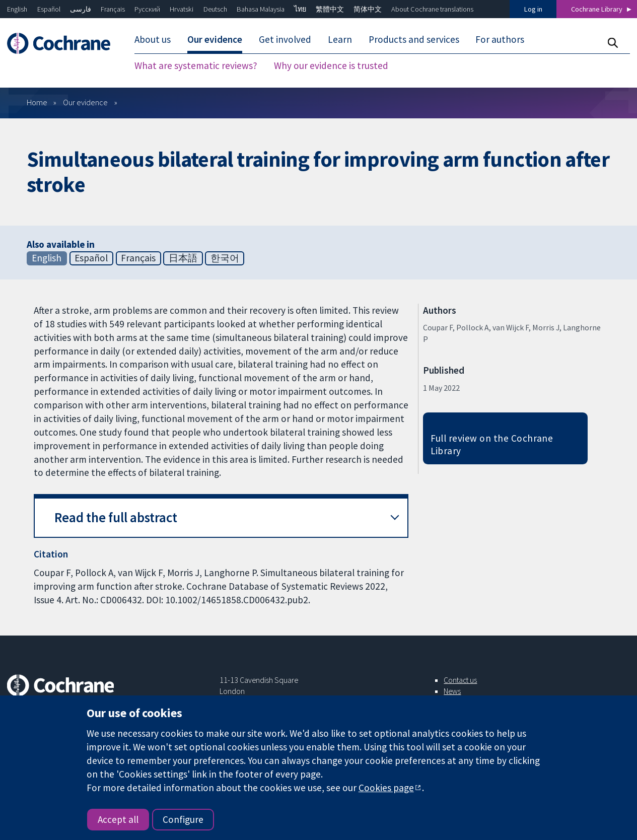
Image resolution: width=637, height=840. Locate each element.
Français (113, 9)
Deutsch (215, 9)
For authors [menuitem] (500, 39)
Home (37, 102)
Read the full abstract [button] (116, 517)
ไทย (300, 9)
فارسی (81, 9)
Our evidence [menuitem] (215, 39)
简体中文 (368, 9)
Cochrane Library (597, 9)
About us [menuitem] (153, 39)
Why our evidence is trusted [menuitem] (331, 65)
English (17, 9)
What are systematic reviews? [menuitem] (196, 65)
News (452, 691)
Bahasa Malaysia (261, 9)
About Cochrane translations (432, 9)
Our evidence (85, 102)
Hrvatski (182, 9)
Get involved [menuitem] (285, 39)
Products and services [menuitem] (414, 39)
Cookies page (386, 788)
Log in (533, 9)
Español (49, 9)
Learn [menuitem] (340, 39)
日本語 (183, 258)
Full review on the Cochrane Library (492, 444)
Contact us (460, 680)
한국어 (225, 258)
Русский (147, 9)
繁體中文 (330, 9)
